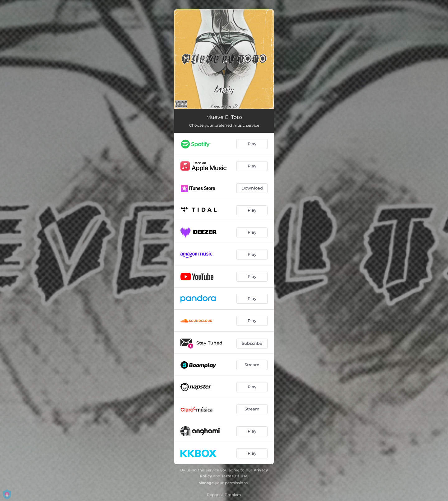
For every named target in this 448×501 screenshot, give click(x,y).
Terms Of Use (235, 476)
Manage (206, 483)
